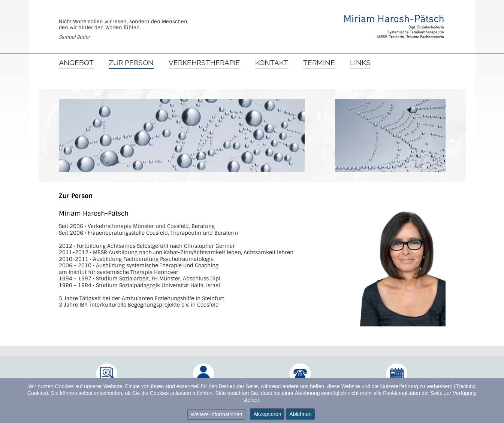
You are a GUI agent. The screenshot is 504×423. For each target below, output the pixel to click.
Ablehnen (300, 414)
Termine (319, 63)
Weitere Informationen (216, 414)
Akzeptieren (267, 414)
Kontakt (272, 63)
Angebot (76, 63)
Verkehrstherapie (204, 63)
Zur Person (131, 63)
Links (360, 63)
